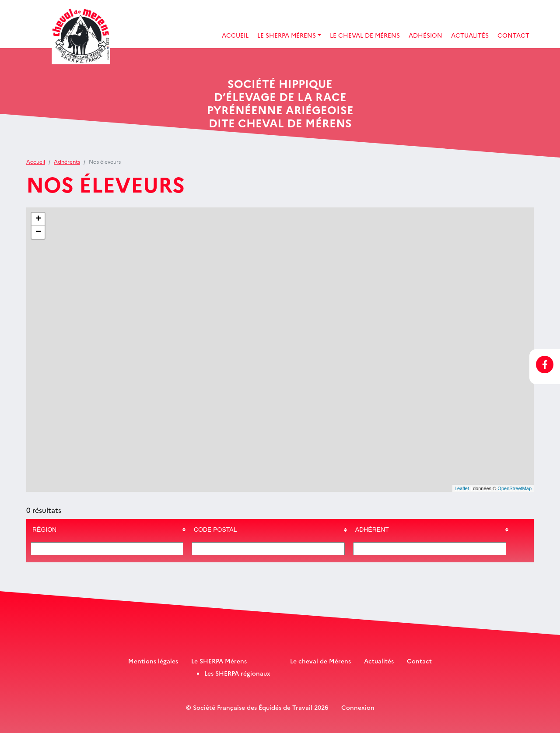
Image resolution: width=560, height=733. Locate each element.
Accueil (235, 35)
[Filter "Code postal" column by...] (268, 549)
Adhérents (67, 161)
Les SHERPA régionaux (237, 673)
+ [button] (38, 219)
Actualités (470, 35)
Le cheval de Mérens (320, 661)
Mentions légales (153, 661)
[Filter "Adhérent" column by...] (430, 549)
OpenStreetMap (514, 488)
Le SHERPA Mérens (219, 661)
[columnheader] (107, 530)
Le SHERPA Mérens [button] (287, 35)
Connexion (358, 707)
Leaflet (462, 488)
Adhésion (425, 35)
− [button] (38, 232)
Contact (513, 35)
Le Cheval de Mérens (365, 35)
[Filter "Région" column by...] (107, 549)
